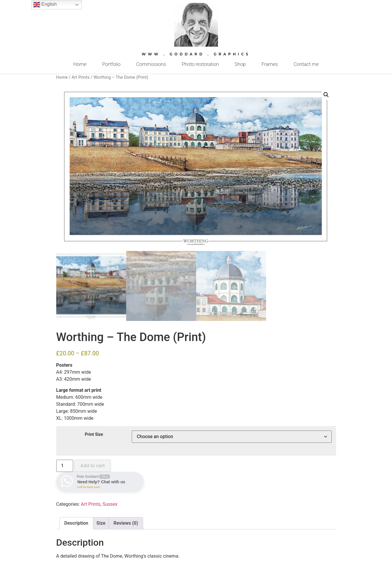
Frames (270, 64)
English (45, 5)
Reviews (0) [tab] (126, 523)
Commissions (151, 64)
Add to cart (93, 466)
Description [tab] (76, 523)
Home (80, 64)
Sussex (110, 504)
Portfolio (111, 64)
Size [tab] (101, 523)
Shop (240, 64)
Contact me (306, 64)
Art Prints (80, 77)
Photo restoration (200, 64)
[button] (326, 95)
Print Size (94, 435)
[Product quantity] (65, 466)
